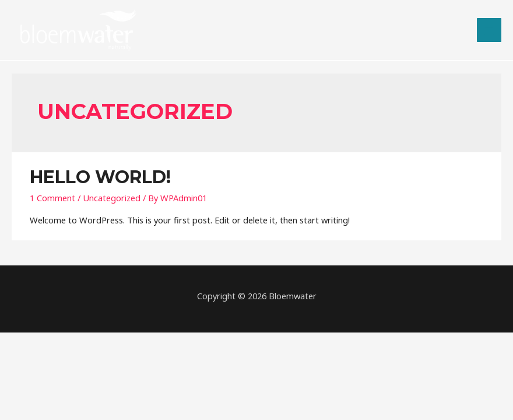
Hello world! (100, 177)
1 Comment (52, 198)
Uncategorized (112, 198)
